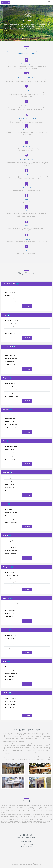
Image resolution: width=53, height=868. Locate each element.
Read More (35, 28)
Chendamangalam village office (12, 491)
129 (10, 693)
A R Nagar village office (10, 585)
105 (8, 315)
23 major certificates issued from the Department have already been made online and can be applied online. (26, 53)
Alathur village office (9, 541)
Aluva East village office (10, 481)
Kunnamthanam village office (12, 352)
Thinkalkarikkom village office (12, 321)
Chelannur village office (10, 607)
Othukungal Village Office (11, 579)
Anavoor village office (10, 299)
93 (10, 378)
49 (10, 630)
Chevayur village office (10, 613)
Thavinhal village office (10, 645)
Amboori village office (10, 292)
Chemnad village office (10, 705)
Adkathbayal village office (11, 698)
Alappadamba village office (11, 670)
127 (11, 473)
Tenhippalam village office (11, 582)
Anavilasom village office (10, 456)
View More (27, 306)
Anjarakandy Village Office (11, 673)
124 (17, 284)
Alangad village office (10, 478)
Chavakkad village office (10, 516)
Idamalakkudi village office (11, 446)
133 (9, 661)
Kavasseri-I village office (10, 554)
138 (12, 567)
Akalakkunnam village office (11, 415)
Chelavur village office (10, 610)
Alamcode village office (10, 289)
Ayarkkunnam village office (11, 428)
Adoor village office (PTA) (11, 362)
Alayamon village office (10, 333)
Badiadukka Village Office (11, 701)
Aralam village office (9, 679)
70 (14, 347)
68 (8, 441)
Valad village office (9, 648)
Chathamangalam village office (12, 604)
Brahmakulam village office (11, 513)
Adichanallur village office (11, 324)
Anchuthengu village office (11, 302)
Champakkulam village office (11, 396)
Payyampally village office (11, 642)
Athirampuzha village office (11, 425)
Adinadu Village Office (10, 327)
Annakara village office (10, 509)
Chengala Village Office (10, 708)
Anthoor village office (10, 676)
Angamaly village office (10, 484)
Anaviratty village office (10, 459)
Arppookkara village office (11, 421)
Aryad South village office (11, 393)
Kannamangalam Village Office (12, 576)
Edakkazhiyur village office (11, 522)
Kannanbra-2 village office (11, 550)
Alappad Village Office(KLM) (11, 330)
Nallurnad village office (10, 638)
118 (11, 598)
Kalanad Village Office (10, 711)
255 (9, 504)
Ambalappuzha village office (11, 390)
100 (10, 410)
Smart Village (6, 2)
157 (10, 535)
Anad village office (9, 295)
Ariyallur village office (10, 572)
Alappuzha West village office (11, 383)
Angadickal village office (10, 365)
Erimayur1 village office (10, 544)
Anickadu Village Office (10, 418)
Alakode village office (10, 667)
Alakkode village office (10, 450)
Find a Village (9, 31)
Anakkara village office (10, 453)
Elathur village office (9, 617)
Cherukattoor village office (11, 635)
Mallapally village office (10, 355)
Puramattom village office (11, 358)
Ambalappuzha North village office (13, 387)
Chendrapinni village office (11, 519)
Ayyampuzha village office (11, 487)
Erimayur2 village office (10, 547)
